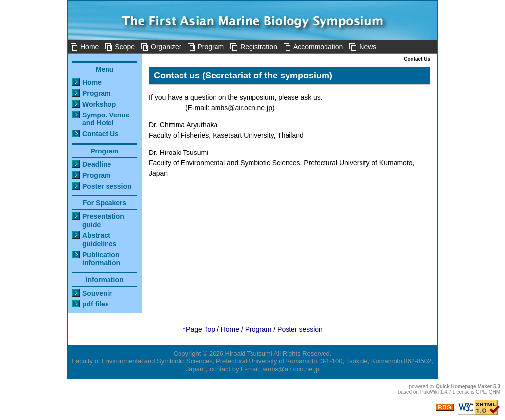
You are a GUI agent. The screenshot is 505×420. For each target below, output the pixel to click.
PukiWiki (430, 392)
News (368, 47)
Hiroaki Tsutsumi (249, 354)
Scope (125, 47)
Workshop (99, 104)
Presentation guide (103, 220)
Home (90, 47)
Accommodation (318, 47)
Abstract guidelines (99, 240)
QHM (494, 392)
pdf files (96, 304)
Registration (259, 47)
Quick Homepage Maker (464, 387)
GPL (481, 392)
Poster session (107, 186)
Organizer (166, 47)
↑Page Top (199, 329)
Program (211, 47)
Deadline (97, 164)
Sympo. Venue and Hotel (106, 119)
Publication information (101, 259)
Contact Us (101, 134)
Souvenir (97, 293)
